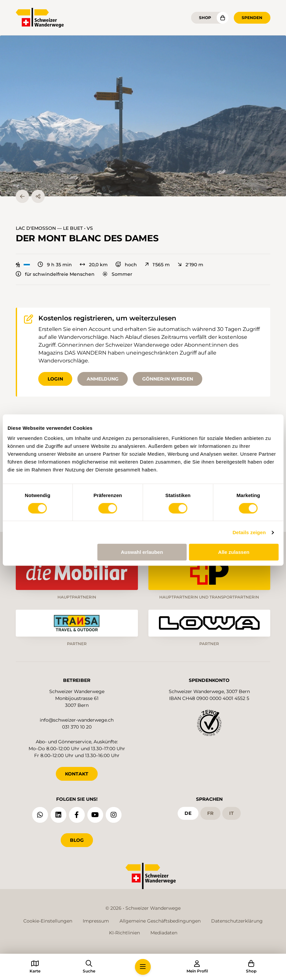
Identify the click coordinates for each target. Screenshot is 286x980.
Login (55, 379)
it (231, 813)
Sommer (117, 274)
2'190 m (190, 265)
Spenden (252, 18)
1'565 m (157, 265)
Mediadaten (164, 933)
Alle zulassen (234, 552)
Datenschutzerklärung (237, 921)
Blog (77, 840)
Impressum (96, 921)
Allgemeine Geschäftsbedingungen (160, 921)
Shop (205, 18)
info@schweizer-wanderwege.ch (77, 720)
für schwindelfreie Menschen (55, 274)
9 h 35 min (55, 265)
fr (210, 813)
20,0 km (94, 265)
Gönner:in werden (168, 379)
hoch (126, 265)
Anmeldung (103, 379)
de (188, 813)
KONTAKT (77, 774)
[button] (143, 116)
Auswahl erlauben (142, 552)
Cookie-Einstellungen (48, 921)
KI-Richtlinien (124, 933)
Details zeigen (249, 532)
